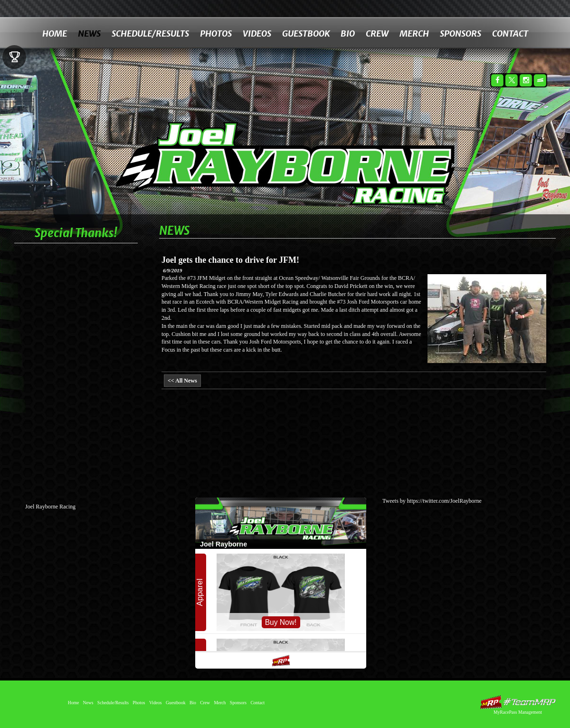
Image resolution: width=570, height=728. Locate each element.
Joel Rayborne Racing (50, 507)
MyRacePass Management (518, 712)
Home (55, 34)
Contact (510, 34)
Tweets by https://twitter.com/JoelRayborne (432, 501)
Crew (377, 34)
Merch (414, 34)
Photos (216, 34)
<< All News (182, 381)
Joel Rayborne (302, 151)
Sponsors (461, 34)
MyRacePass (518, 702)
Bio (348, 34)
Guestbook (306, 34)
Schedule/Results (150, 34)
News (89, 34)
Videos (257, 34)
